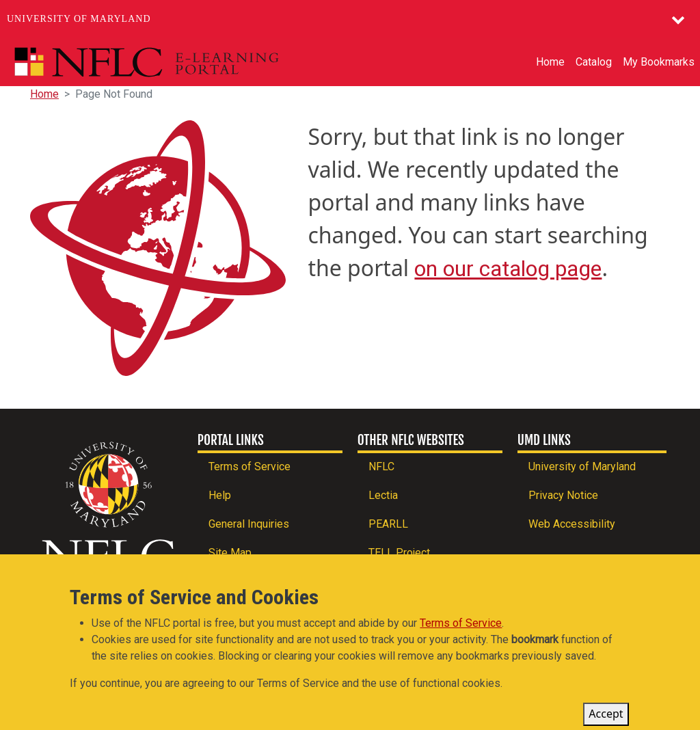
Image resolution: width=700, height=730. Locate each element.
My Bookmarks (659, 62)
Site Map (230, 553)
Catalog (594, 62)
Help (220, 495)
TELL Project (399, 553)
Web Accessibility (572, 524)
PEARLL (388, 524)
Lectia (383, 495)
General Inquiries (249, 524)
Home (550, 62)
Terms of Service (250, 467)
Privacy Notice (563, 495)
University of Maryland (79, 19)
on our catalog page (508, 269)
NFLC (381, 467)
